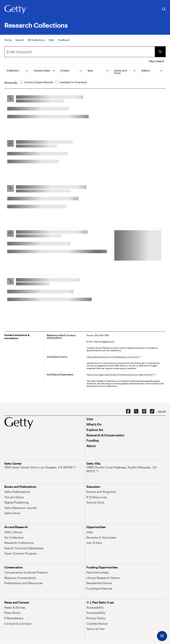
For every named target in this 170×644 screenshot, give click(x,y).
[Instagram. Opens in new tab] (144, 411)
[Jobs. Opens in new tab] (90, 532)
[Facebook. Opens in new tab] (128, 411)
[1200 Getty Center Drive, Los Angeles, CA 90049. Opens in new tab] (40, 467)
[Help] (51, 40)
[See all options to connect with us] (162, 412)
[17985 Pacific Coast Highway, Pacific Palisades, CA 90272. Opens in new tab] (126, 469)
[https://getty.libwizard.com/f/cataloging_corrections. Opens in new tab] (114, 357)
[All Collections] (36, 40)
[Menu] (162, 636)
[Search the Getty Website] (164, 9)
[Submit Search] (160, 52)
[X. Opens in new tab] (136, 411)
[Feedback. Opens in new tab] (64, 40)
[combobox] (80, 52)
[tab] (18, 72)
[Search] (20, 40)
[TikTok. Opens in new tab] (152, 411)
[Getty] (15, 10)
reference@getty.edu (104, 341)
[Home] (8, 40)
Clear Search (157, 61)
